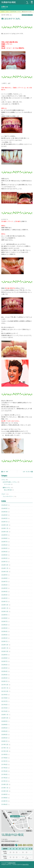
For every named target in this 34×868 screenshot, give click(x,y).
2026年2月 (4, 518)
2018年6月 (4, 804)
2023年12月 (5, 605)
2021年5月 (4, 708)
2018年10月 (5, 791)
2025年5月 (4, 548)
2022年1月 (4, 681)
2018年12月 (5, 784)
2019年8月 (4, 758)
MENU (32, 2)
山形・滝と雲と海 (28, 472)
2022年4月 (4, 671)
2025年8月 (4, 538)
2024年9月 (4, 575)
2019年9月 (4, 754)
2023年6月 (4, 625)
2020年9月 (4, 721)
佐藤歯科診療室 (12, 863)
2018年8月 (4, 798)
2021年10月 (5, 691)
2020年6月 (4, 728)
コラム (3, 480)
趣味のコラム (7, 487)
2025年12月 (5, 525)
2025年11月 (5, 528)
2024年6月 (4, 585)
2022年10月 (5, 651)
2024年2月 (4, 598)
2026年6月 (4, 505)
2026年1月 (4, 522)
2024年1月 (4, 601)
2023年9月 (4, 615)
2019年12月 (5, 744)
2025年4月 (4, 552)
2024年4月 (4, 591)
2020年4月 (4, 731)
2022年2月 (4, 678)
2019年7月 (4, 761)
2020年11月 (5, 715)
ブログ (3, 494)
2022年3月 (4, 675)
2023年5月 (4, 628)
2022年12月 (5, 645)
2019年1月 (4, 781)
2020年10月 (5, 718)
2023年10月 (5, 611)
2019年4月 (4, 771)
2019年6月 (4, 764)
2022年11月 (5, 648)
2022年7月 (4, 661)
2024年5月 (4, 588)
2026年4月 (4, 512)
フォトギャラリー (8, 496)
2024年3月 (4, 595)
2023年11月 (5, 608)
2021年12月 (5, 685)
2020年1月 (4, 741)
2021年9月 (4, 695)
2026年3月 (4, 515)
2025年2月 (4, 558)
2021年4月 (4, 711)
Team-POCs (26, 864)
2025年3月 (4, 555)
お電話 (27, 3)
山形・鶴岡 (5, 472)
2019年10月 (5, 751)
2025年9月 (4, 535)
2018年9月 (4, 794)
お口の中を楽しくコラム (27, 15)
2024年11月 (5, 568)
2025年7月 (4, 542)
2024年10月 (5, 572)
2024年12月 (5, 565)
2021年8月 (4, 698)
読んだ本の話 (8, 490)
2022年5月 (4, 668)
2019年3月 (4, 774)
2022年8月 (4, 658)
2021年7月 (4, 701)
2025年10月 (5, 532)
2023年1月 (4, 641)
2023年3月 (4, 635)
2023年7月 (4, 621)
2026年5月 (4, 508)
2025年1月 (4, 562)
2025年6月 (4, 545)
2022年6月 (4, 665)
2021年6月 (4, 705)
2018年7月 (4, 801)
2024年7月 (4, 581)
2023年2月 (4, 638)
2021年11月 (5, 688)
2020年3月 (4, 734)
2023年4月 (4, 631)
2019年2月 (4, 778)
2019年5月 (4, 768)
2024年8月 (4, 578)
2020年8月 (4, 725)
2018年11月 (5, 788)
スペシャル (7, 484)
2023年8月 (4, 618)
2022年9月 (4, 655)
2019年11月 (5, 748)
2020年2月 (4, 738)
